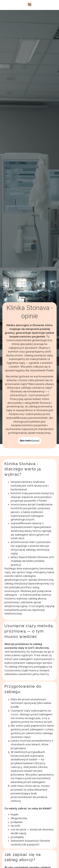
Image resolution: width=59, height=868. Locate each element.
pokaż (36, 441)
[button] (29, 4)
